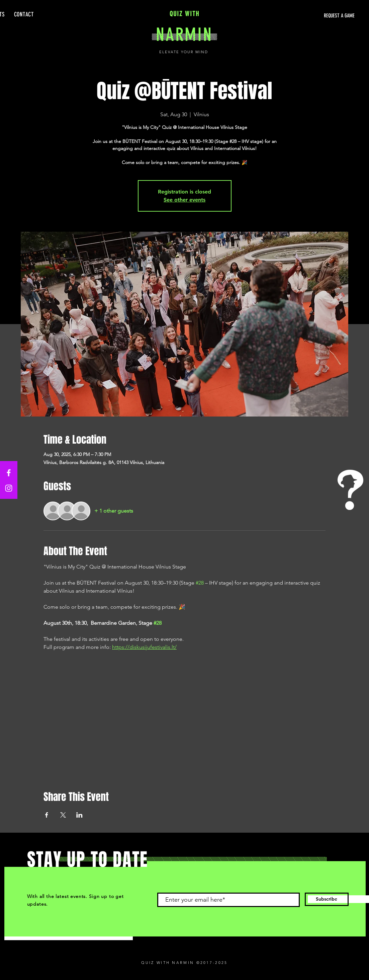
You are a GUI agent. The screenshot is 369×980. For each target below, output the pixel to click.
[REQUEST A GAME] (291, 16)
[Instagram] (9, 488)
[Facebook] (9, 473)
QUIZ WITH (184, 14)
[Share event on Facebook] (47, 815)
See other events (184, 200)
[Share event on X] (63, 815)
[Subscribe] (327, 899)
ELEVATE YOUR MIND (184, 52)
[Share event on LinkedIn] (79, 815)
